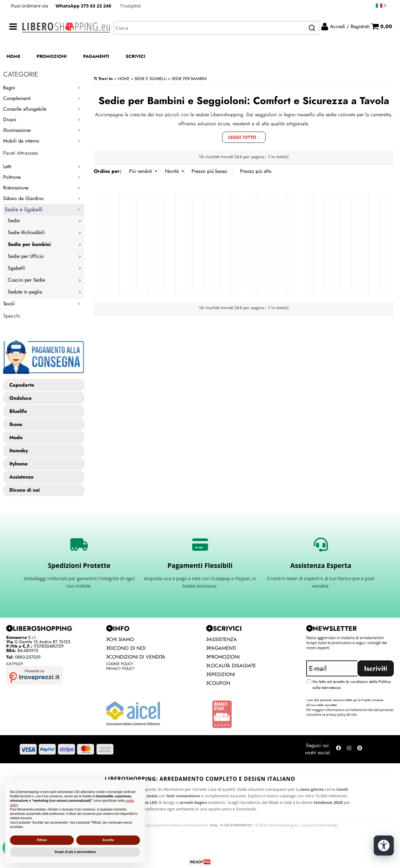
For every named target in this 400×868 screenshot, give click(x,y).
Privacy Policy (120, 669)
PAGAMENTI (96, 56)
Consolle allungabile (25, 109)
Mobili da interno (21, 141)
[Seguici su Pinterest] (360, 749)
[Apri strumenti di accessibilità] (384, 845)
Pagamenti (221, 648)
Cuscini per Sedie (26, 280)
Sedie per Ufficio (26, 256)
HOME (13, 56)
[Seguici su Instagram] (349, 749)
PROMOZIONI (52, 56)
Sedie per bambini (29, 244)
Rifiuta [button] (42, 840)
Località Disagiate (231, 666)
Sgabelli (16, 268)
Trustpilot (130, 6)
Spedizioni (221, 674)
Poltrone (12, 177)
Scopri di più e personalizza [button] (75, 852)
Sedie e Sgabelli (24, 209)
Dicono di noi (126, 648)
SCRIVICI (135, 56)
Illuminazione (17, 130)
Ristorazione (16, 188)
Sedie (14, 221)
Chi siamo (120, 639)
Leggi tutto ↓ (244, 137)
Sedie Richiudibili (26, 232)
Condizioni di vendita (136, 657)
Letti (7, 166)
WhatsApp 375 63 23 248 (83, 6)
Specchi (12, 316)
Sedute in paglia (25, 292)
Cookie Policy (120, 664)
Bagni (9, 88)
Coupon (218, 683)
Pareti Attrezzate (20, 153)
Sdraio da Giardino (23, 198)
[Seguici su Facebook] (338, 749)
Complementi (17, 98)
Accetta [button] (108, 840)
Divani (10, 120)
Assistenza (222, 639)
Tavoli (9, 304)
